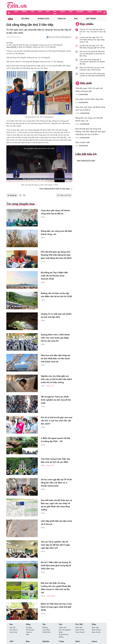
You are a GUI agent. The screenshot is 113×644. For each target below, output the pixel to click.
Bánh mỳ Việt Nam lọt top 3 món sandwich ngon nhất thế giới (92, 69)
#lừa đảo (50, 466)
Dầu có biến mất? (83, 142)
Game (108, 12)
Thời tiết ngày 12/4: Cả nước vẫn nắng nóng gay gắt (89, 90)
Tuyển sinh (63, 628)
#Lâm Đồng (51, 596)
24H (48, 12)
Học (40, 12)
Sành (99, 12)
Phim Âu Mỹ (80, 630)
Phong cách (43, 19)
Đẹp (71, 12)
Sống (24, 12)
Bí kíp (61, 632)
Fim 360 (55, 13)
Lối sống (25, 19)
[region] (39, 164)
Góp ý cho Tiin (64, 195)
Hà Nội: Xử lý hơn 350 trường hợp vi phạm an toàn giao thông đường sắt (92, 76)
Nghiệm (80, 12)
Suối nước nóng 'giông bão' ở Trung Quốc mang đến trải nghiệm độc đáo (92, 62)
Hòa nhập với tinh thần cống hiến (89, 99)
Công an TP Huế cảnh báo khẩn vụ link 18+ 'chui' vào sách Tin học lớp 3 (93, 32)
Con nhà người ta (65, 630)
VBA (76, 19)
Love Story (46, 630)
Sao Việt (12, 628)
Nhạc (63, 12)
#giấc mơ (50, 386)
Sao (16, 12)
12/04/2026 (83, 94)
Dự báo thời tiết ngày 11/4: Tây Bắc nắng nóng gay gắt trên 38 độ (92, 47)
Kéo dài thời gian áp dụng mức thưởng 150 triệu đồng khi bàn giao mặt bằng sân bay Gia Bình (90, 132)
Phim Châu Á (80, 632)
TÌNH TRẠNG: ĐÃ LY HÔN (86, 161)
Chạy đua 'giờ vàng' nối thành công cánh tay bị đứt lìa (90, 108)
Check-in (62, 19)
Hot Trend (91, 19)
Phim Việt (79, 628)
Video (90, 12)
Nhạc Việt (95, 628)
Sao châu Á (13, 630)
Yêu (32, 12)
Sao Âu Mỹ (13, 632)
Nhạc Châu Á (96, 630)
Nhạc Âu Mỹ (96, 632)
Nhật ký (45, 628)
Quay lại (12, 195)
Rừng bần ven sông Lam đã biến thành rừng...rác (89, 119)
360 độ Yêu (46, 632)
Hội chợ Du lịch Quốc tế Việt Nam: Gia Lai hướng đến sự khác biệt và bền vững (92, 54)
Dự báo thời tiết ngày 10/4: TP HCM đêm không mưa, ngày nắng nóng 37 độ (92, 40)
